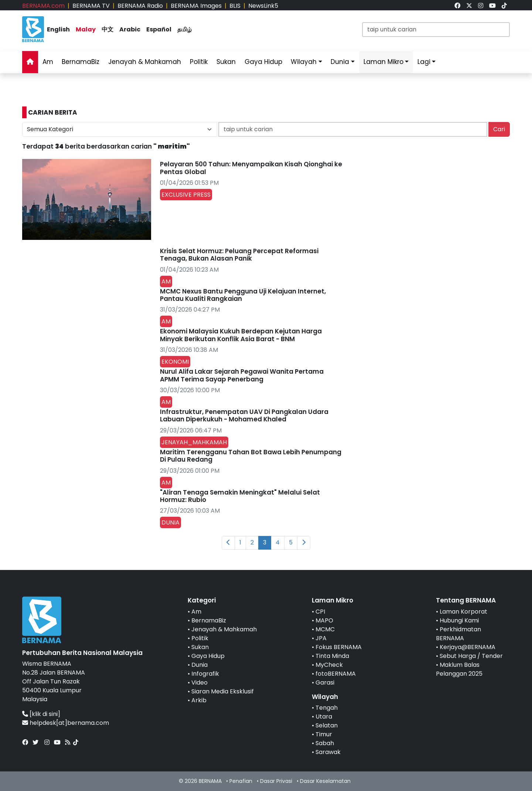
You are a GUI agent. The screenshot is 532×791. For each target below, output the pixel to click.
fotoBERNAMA (336, 674)
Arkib (199, 700)
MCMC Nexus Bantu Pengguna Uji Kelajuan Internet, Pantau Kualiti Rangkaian (243, 295)
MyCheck (329, 665)
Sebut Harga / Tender (471, 656)
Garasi (325, 683)
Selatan (327, 725)
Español (159, 29)
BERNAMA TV (91, 6)
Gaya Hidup (263, 62)
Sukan (226, 62)
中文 (108, 29)
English (58, 29)
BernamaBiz (81, 62)
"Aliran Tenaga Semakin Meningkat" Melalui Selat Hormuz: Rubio (240, 496)
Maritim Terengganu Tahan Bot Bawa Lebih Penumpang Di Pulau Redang (251, 456)
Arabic (130, 29)
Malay (86, 29)
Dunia (340, 62)
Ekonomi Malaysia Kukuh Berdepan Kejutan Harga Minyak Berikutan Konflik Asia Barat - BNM (241, 335)
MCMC (325, 629)
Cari (499, 129)
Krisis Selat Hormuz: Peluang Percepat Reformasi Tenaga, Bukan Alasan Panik (239, 255)
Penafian (241, 781)
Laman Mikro (383, 62)
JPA (321, 638)
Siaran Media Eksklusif (223, 691)
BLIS (235, 6)
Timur (324, 734)
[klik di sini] (45, 714)
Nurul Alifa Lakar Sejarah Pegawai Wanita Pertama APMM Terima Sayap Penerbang (242, 375)
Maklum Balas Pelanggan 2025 (459, 669)
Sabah (325, 743)
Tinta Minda (332, 656)
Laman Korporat (463, 612)
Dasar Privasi (276, 781)
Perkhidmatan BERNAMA (458, 634)
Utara (324, 717)
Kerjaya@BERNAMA (468, 647)
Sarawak (328, 752)
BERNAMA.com (43, 6)
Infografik (205, 674)
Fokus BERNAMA (339, 647)
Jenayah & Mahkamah (145, 62)
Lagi (424, 62)
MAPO (324, 620)
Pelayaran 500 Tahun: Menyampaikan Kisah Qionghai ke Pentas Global (251, 168)
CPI (320, 612)
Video (199, 683)
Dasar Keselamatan (325, 781)
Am (48, 62)
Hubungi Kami (459, 620)
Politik (199, 62)
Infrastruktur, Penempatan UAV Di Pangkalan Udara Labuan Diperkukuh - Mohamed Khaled (244, 415)
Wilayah (304, 62)
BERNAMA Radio (140, 6)
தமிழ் (185, 29)
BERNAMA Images (196, 6)
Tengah (327, 708)
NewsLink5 (263, 6)
